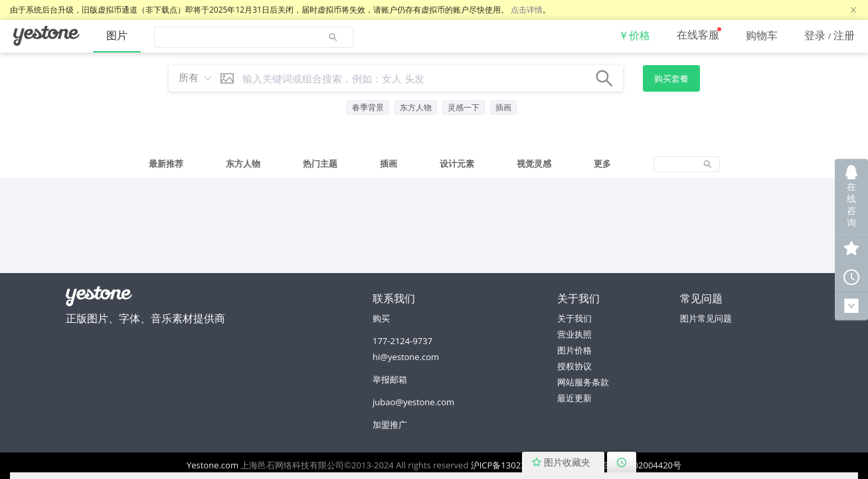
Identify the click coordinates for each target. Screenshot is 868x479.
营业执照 (574, 334)
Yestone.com (213, 465)
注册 (844, 35)
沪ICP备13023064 (506, 465)
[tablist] (434, 164)
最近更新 (574, 398)
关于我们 (574, 318)
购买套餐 (671, 78)
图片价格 (574, 350)
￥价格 (634, 35)
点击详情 (527, 10)
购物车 (762, 35)
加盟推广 (390, 425)
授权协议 (574, 366)
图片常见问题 (706, 318)
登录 (815, 35)
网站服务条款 (583, 382)
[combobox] (192, 78)
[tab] (166, 164)
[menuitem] (46, 36)
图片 (117, 35)
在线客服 (698, 35)
